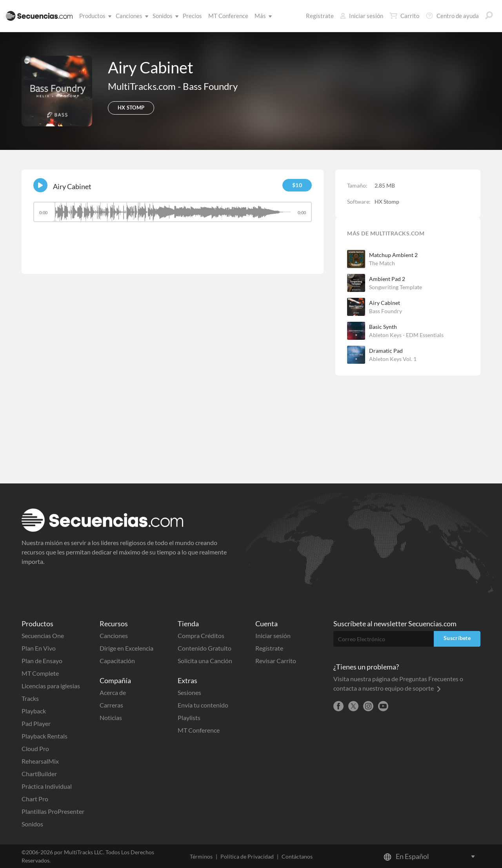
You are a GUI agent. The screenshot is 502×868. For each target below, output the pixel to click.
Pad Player (36, 723)
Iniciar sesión (362, 16)
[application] (173, 216)
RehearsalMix (40, 761)
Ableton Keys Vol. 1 (393, 359)
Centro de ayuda (452, 16)
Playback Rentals (45, 736)
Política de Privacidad (247, 856)
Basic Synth (383, 327)
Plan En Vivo (39, 648)
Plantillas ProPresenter (53, 811)
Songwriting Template (396, 287)
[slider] (173, 212)
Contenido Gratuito (205, 648)
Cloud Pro (35, 749)
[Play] (40, 185)
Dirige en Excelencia (126, 648)
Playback (34, 711)
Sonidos (164, 16)
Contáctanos (297, 856)
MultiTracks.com (143, 86)
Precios (192, 16)
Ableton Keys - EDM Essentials (406, 335)
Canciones (131, 16)
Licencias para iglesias (51, 686)
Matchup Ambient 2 (393, 255)
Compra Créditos (201, 635)
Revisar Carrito (276, 661)
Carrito (404, 16)
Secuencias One (43, 635)
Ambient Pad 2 (387, 279)
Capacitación (117, 661)
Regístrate (320, 16)
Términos (201, 856)
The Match (382, 263)
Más (262, 16)
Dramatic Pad (386, 351)
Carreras (111, 705)
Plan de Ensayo (42, 661)
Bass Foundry (210, 86)
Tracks (30, 698)
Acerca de (113, 692)
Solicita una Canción (205, 661)
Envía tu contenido (203, 705)
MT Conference (228, 16)
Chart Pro (35, 799)
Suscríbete (457, 638)
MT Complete (40, 673)
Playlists (189, 718)
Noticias (111, 718)
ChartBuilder (39, 774)
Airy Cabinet (385, 303)
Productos (94, 16)
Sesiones (189, 692)
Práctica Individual (47, 786)
